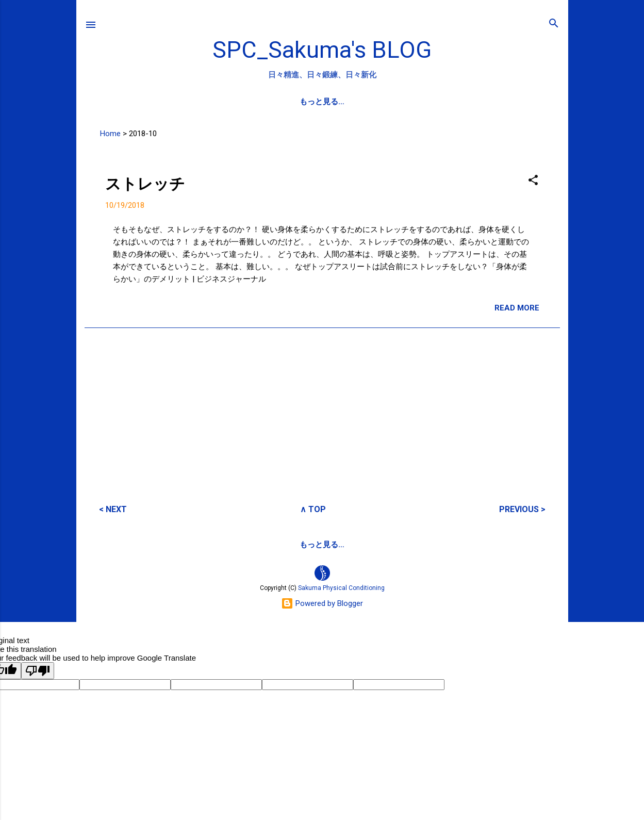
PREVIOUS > (522, 509)
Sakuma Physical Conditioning (341, 587)
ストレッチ (145, 183)
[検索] (554, 24)
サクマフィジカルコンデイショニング (285, 544)
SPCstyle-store (397, 544)
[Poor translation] (38, 670)
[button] (533, 180)
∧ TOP (313, 509)
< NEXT (113, 509)
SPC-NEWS (365, 102)
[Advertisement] (322, 408)
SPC (267, 102)
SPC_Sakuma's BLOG (322, 50)
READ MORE (517, 307)
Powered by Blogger (322, 603)
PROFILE (309, 102)
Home (110, 133)
